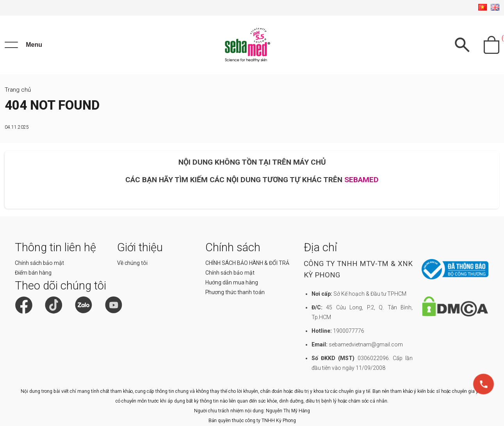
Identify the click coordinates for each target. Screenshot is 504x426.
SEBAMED (362, 180)
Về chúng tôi (132, 263)
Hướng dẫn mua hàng (232, 282)
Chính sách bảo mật (39, 263)
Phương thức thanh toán (235, 292)
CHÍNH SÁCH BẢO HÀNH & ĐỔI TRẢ (247, 263)
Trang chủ (18, 90)
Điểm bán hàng (33, 273)
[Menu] (23, 45)
